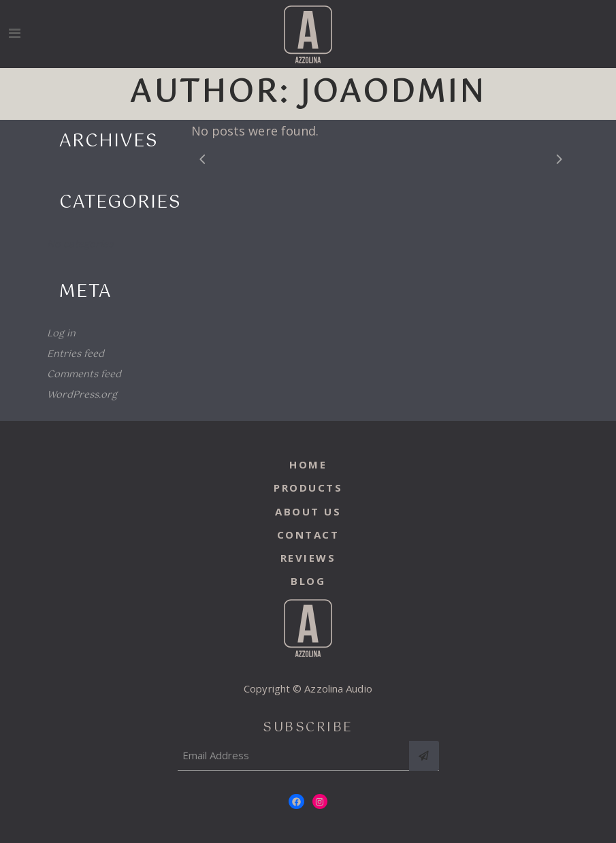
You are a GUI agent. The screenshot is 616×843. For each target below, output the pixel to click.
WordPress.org (82, 395)
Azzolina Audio (338, 688)
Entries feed (76, 354)
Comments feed (84, 375)
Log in (61, 334)
